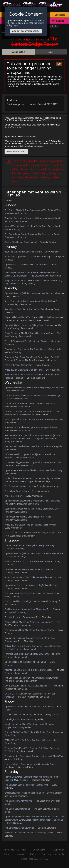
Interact (20, 854)
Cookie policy (39, 850)
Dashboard (60, 15)
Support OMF (59, 850)
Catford (52, 26)
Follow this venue (16, 152)
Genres (7, 854)
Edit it (46, 120)
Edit (59, 64)
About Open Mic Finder (15, 850)
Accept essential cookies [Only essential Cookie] (26, 31)
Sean (22, 127)
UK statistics (58, 21)
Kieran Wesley (11, 127)
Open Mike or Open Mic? (54, 854)
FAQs (33, 854)
